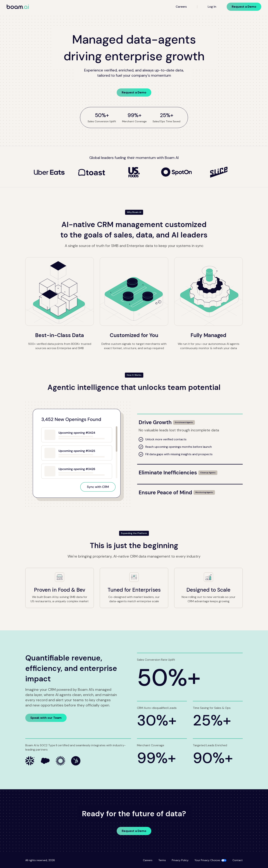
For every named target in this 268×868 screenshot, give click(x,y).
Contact (238, 860)
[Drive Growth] (190, 420)
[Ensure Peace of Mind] (190, 490)
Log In (212, 7)
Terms (162, 860)
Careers (181, 7)
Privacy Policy (180, 860)
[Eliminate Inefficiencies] (190, 470)
